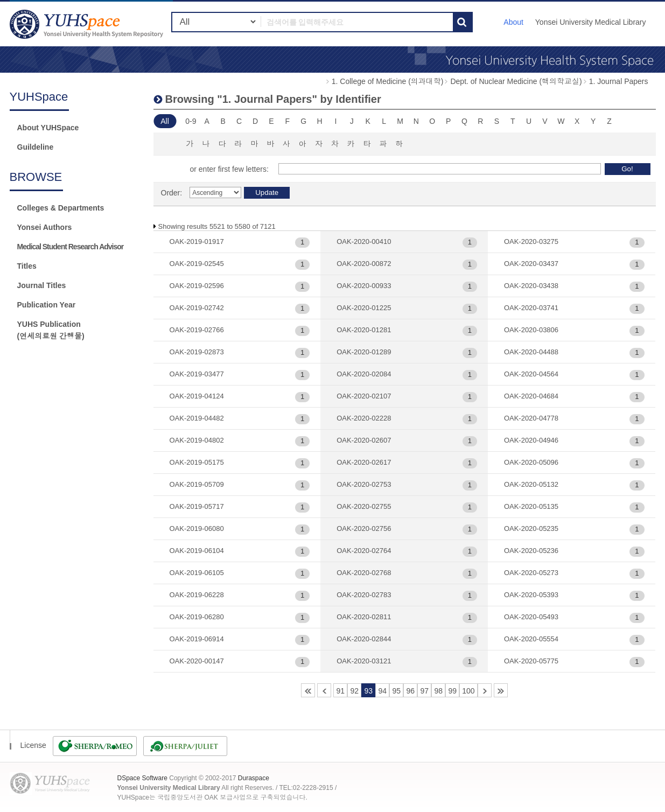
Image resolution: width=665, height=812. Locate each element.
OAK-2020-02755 (364, 506)
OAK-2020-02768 (364, 573)
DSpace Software (142, 778)
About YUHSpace (48, 128)
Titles (27, 266)
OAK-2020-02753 (364, 484)
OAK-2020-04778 (531, 418)
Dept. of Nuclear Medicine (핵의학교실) (516, 81)
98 (438, 691)
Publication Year (47, 305)
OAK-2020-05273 (531, 573)
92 (354, 691)
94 (382, 691)
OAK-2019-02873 (197, 352)
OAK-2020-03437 (531, 264)
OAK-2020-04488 (531, 352)
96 (410, 691)
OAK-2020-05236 (531, 551)
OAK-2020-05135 (531, 506)
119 (501, 690)
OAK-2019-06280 (197, 617)
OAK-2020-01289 (364, 352)
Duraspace (254, 778)
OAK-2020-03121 (364, 661)
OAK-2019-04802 (197, 440)
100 (468, 691)
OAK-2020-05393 (531, 595)
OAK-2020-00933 (364, 286)
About (513, 22)
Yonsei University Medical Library (591, 22)
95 (396, 691)
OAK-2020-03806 (531, 330)
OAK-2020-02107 (364, 396)
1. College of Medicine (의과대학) (388, 81)
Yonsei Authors (45, 227)
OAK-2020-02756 (364, 528)
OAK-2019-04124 (197, 396)
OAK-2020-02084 (364, 374)
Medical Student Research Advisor (71, 247)
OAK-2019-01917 (197, 241)
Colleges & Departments (61, 208)
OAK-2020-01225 (364, 308)
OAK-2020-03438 (531, 286)
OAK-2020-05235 (531, 528)
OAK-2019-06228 (197, 595)
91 (340, 691)
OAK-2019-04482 (197, 418)
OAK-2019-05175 (197, 462)
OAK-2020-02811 (364, 617)
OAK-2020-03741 (531, 308)
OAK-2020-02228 (364, 418)
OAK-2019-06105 (197, 573)
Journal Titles (42, 285)
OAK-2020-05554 (531, 639)
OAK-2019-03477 (197, 374)
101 (485, 690)
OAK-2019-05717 (197, 506)
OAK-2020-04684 (531, 396)
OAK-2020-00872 (364, 264)
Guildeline (36, 147)
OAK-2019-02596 (197, 286)
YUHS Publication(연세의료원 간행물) (51, 330)
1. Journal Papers (619, 81)
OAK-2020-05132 (531, 484)
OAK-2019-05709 (197, 484)
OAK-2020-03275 (531, 241)
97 (424, 691)
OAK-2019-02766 (197, 330)
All (165, 121)
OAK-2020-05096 (531, 462)
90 (324, 690)
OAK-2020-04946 (531, 440)
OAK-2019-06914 (197, 639)
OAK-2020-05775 (531, 661)
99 (452, 691)
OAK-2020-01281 (364, 330)
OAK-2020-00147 (197, 661)
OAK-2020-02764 (364, 551)
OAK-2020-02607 (364, 440)
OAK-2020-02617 (364, 462)
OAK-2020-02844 (364, 639)
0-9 (191, 121)
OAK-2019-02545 (197, 264)
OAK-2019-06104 (197, 551)
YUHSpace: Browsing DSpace (88, 24)
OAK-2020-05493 (531, 617)
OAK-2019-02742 (197, 308)
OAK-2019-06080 (197, 528)
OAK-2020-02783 (364, 595)
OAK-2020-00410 (364, 241)
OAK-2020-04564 (531, 374)
